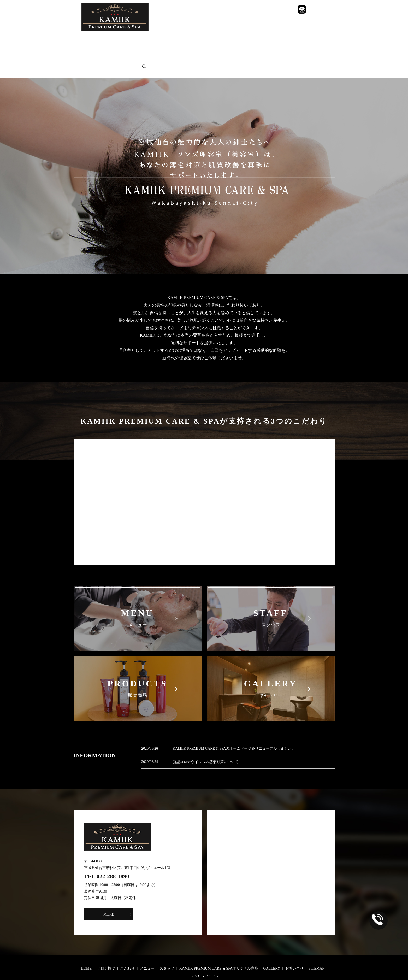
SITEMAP (163, 46)
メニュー (173, 38)
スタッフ (200, 38)
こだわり (145, 38)
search (229, 46)
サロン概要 (115, 38)
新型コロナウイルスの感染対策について (205, 738)
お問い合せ (133, 46)
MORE (122, 890)
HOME (88, 38)
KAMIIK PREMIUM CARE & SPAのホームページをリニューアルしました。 (234, 724)
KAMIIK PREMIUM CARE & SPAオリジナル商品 (261, 38)
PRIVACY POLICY (198, 46)
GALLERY (102, 46)
